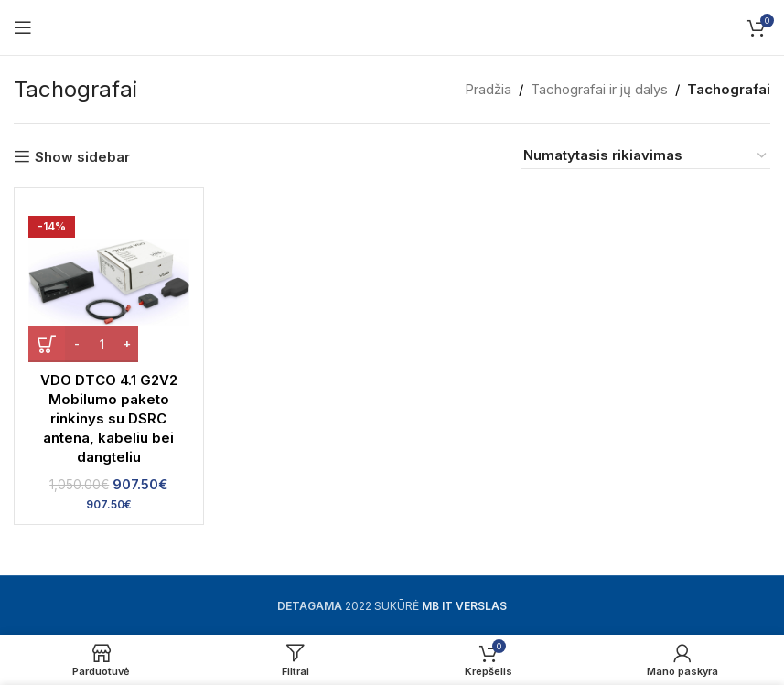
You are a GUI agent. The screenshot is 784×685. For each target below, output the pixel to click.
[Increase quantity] (127, 344)
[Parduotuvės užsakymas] (646, 156)
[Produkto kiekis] (102, 344)
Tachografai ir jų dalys (599, 89)
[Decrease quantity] (76, 344)
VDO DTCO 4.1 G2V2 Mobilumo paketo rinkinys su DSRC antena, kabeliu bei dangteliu (109, 418)
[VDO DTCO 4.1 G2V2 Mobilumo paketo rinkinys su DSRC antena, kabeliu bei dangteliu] (109, 283)
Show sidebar (82, 156)
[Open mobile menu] (23, 27)
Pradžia (488, 89)
